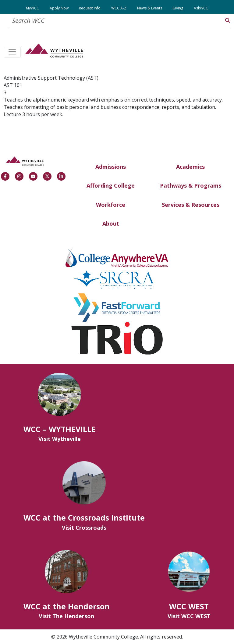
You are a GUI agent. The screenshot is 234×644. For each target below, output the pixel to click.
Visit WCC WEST (189, 616)
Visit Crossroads (84, 528)
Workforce (111, 205)
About (111, 223)
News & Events (150, 8)
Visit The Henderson (66, 616)
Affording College (111, 185)
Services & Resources (191, 205)
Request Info (90, 8)
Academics (190, 167)
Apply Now (59, 8)
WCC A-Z (119, 8)
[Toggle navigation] (12, 52)
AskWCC (201, 8)
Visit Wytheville (60, 439)
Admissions (111, 167)
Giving (178, 8)
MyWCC (32, 8)
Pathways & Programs (191, 185)
